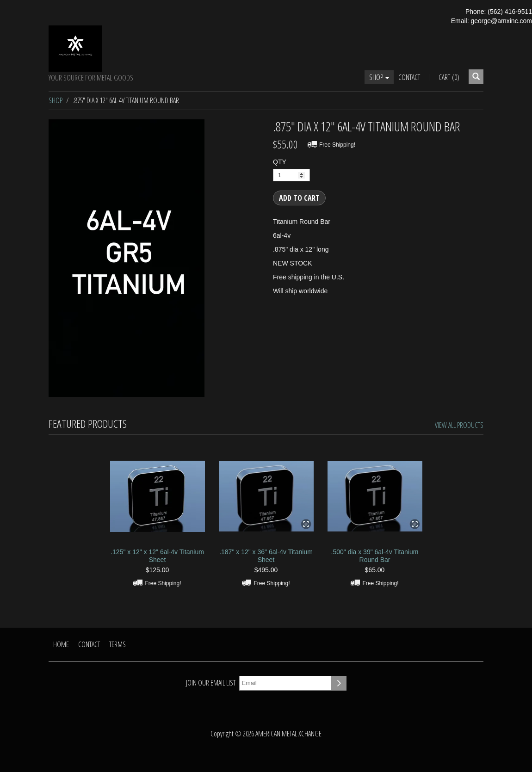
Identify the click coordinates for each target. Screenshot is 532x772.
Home (61, 644)
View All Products (459, 425)
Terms (118, 644)
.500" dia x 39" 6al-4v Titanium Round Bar (375, 556)
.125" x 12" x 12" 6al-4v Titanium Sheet (157, 556)
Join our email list (211, 683)
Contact (409, 77)
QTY (280, 162)
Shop (379, 77)
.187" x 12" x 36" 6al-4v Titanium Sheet (266, 556)
